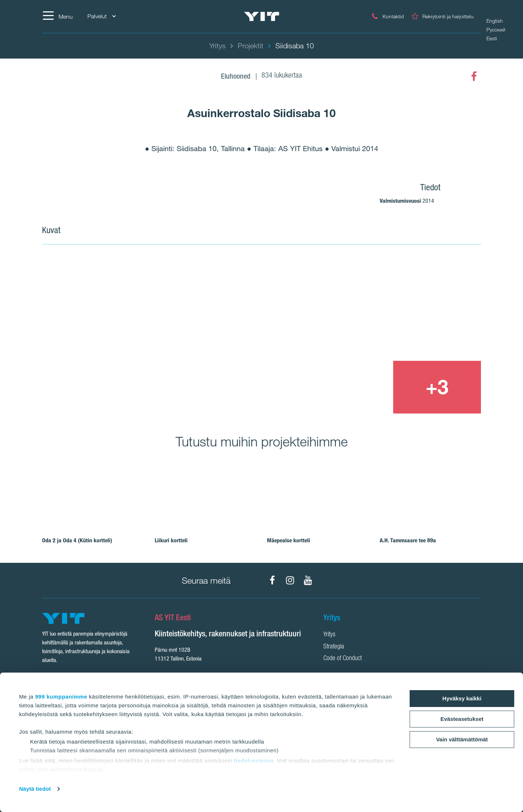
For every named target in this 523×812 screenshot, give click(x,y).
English (495, 21)
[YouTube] (308, 580)
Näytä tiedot (35, 789)
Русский (496, 30)
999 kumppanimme (61, 697)
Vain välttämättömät (462, 739)
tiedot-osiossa (254, 761)
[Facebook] (474, 76)
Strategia (334, 647)
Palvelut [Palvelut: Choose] (101, 16)
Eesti (492, 38)
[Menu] (57, 16)
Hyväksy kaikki (462, 698)
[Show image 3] (349, 387)
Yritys (329, 635)
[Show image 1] (173, 334)
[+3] (437, 387)
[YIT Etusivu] (261, 17)
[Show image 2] (393, 307)
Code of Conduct (343, 659)
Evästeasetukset (462, 719)
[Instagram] (290, 580)
